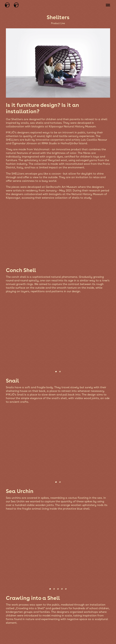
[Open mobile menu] (108, 5)
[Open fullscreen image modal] (58, 234)
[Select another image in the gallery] (56, 372)
